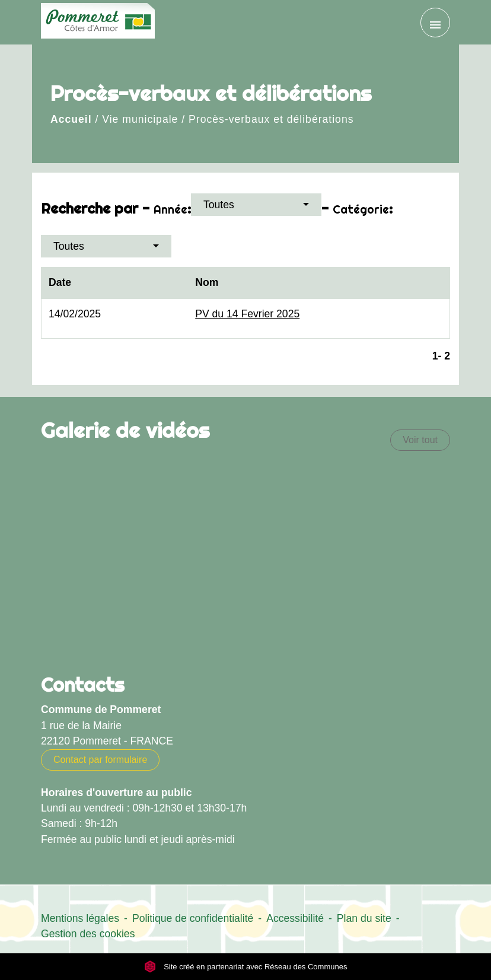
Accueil (71, 119)
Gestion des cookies (88, 934)
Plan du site (364, 918)
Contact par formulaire (100, 760)
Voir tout (420, 440)
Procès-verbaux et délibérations (271, 119)
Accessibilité (295, 918)
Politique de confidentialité (193, 918)
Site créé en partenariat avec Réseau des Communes (246, 967)
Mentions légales (80, 918)
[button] (256, 205)
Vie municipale (140, 119)
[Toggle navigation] (435, 23)
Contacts (83, 685)
